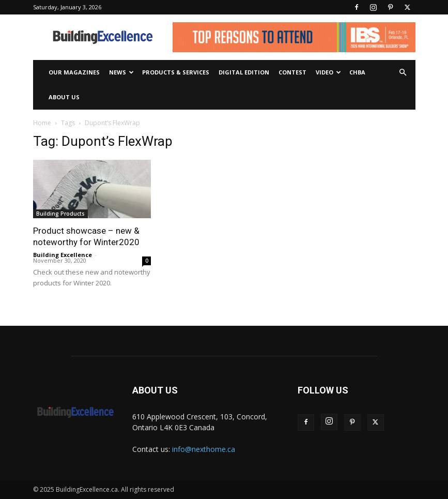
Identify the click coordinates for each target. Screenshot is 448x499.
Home (42, 123)
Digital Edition (244, 72)
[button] (403, 73)
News (121, 72)
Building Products (60, 214)
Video (328, 72)
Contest (292, 72)
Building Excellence (63, 255)
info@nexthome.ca (204, 449)
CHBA (357, 72)
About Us (64, 97)
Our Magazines (74, 72)
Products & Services (176, 72)
